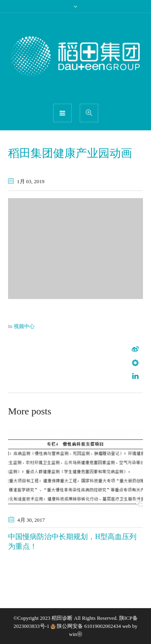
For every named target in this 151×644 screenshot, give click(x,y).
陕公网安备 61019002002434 (89, 626)
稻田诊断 (62, 618)
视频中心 (24, 326)
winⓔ (75, 634)
